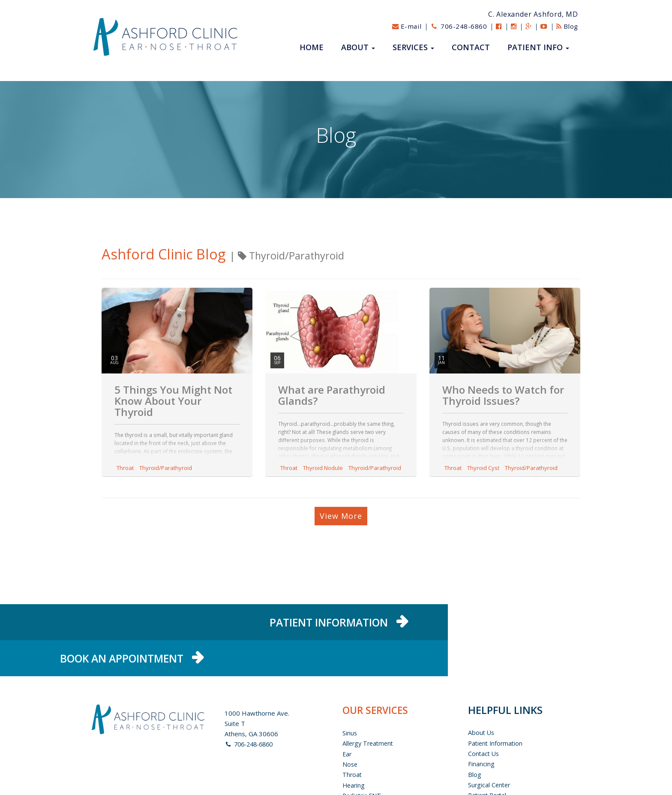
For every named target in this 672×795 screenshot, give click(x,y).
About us (482, 701)
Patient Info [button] (538, 48)
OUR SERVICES (377, 679)
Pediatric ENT (363, 763)
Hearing (354, 753)
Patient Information (497, 711)
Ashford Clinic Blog (169, 254)
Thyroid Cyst (483, 468)
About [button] (358, 48)
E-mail (399, 26)
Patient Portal (489, 763)
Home (312, 48)
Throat (125, 468)
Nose (350, 732)
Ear (347, 722)
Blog (566, 26)
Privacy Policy (488, 773)
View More (341, 516)
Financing (481, 732)
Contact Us (484, 722)
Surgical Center (490, 753)
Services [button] (413, 48)
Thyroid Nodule (323, 468)
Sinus (350, 701)
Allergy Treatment (369, 711)
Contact (471, 48)
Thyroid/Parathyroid (166, 468)
